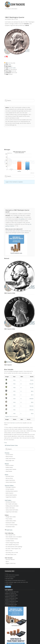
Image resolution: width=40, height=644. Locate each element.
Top (5, 443)
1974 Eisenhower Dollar (11, 604)
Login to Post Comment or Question (14, 182)
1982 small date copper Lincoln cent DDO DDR (17, 582)
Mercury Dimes (9, 478)
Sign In (7, 561)
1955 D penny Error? (10, 577)
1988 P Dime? (9, 584)
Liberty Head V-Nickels (11, 469)
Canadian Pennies (10, 541)
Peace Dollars (9, 519)
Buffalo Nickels (9, 467)
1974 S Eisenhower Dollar (12, 595)
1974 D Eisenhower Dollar (12, 601)
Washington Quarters (11, 487)
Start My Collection (10, 559)
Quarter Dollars (9, 486)
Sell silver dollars (10, 579)
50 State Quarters (10, 489)
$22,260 (31, 384)
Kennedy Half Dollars (11, 502)
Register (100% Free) (11, 563)
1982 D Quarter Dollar (10, 293)
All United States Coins (11, 445)
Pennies (7, 453)
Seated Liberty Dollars (11, 521)
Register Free (8, 416)
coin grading (21, 219)
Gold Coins (9, 530)
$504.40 (32, 406)
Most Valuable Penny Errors (12, 545)
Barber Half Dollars (10, 508)
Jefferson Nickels (10, 465)
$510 (32, 395)
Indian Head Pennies (10, 458)
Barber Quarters (10, 493)
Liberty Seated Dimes (11, 482)
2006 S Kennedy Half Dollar (12, 592)
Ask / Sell (8, 587)
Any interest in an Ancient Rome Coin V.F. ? (16, 580)
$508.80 (32, 399)
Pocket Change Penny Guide (12, 543)
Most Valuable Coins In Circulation (14, 537)
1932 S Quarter (8, 365)
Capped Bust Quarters (11, 497)
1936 (14, 388)
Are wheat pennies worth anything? (14, 547)
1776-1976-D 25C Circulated (12, 575)
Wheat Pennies (9, 457)
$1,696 (32, 388)
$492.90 (32, 410)
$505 (32, 402)
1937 (14, 406)
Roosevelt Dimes (10, 476)
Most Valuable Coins (10, 535)
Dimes (7, 475)
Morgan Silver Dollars (11, 517)
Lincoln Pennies (9, 455)
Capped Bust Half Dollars (12, 512)
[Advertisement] (22, 12)
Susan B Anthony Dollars (12, 525)
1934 (14, 399)
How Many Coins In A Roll (12, 553)
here (14, 423)
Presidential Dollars (10, 527)
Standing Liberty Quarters (12, 491)
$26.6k (32, 380)
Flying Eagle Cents (10, 460)
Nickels (7, 464)
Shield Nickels (9, 471)
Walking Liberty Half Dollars (12, 506)
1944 (14, 402)
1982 (10, 65)
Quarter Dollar (12, 68)
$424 (32, 413)
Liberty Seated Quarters (11, 495)
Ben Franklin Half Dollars (12, 504)
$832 (32, 391)
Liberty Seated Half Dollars (12, 510)
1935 (14, 391)
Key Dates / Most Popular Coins (13, 549)
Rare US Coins (9, 551)
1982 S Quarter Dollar (10, 329)
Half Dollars (8, 500)
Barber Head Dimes (10, 480)
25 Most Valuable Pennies (12, 539)
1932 (14, 380)
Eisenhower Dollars (10, 523)
